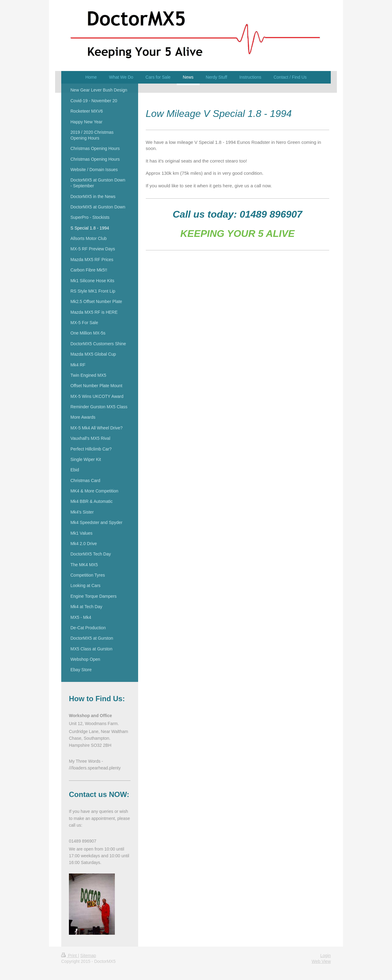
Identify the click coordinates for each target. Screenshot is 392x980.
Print (70, 956)
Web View (321, 961)
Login (326, 956)
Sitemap (88, 956)
